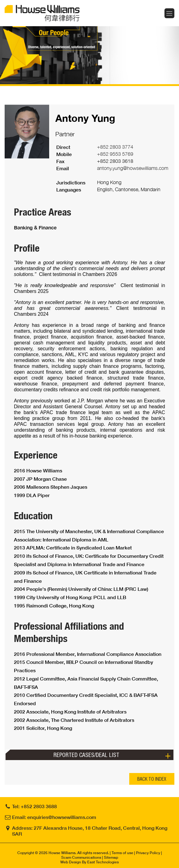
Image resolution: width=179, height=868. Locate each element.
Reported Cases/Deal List (86, 755)
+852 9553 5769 (115, 154)
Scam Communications (81, 857)
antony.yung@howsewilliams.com (133, 168)
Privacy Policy (148, 853)
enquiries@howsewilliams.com (62, 817)
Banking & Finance (35, 228)
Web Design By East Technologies (90, 862)
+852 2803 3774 (115, 147)
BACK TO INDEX (152, 779)
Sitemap (111, 857)
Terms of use (122, 853)
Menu (169, 13)
